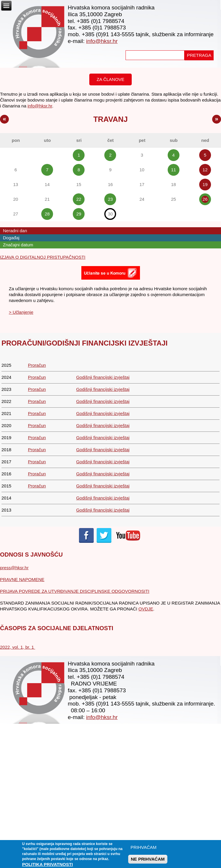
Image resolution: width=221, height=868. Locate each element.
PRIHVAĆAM (144, 850)
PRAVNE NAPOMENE (22, 579)
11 (173, 170)
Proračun (37, 365)
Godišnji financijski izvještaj (103, 377)
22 (79, 199)
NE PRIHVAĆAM (148, 862)
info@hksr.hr (102, 41)
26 (205, 199)
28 (47, 214)
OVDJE (146, 609)
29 (79, 214)
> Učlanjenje (21, 312)
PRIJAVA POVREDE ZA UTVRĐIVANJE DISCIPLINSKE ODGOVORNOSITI (75, 591)
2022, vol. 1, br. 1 (18, 647)
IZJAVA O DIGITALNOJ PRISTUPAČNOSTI (43, 257)
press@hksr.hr (14, 568)
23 (110, 199)
